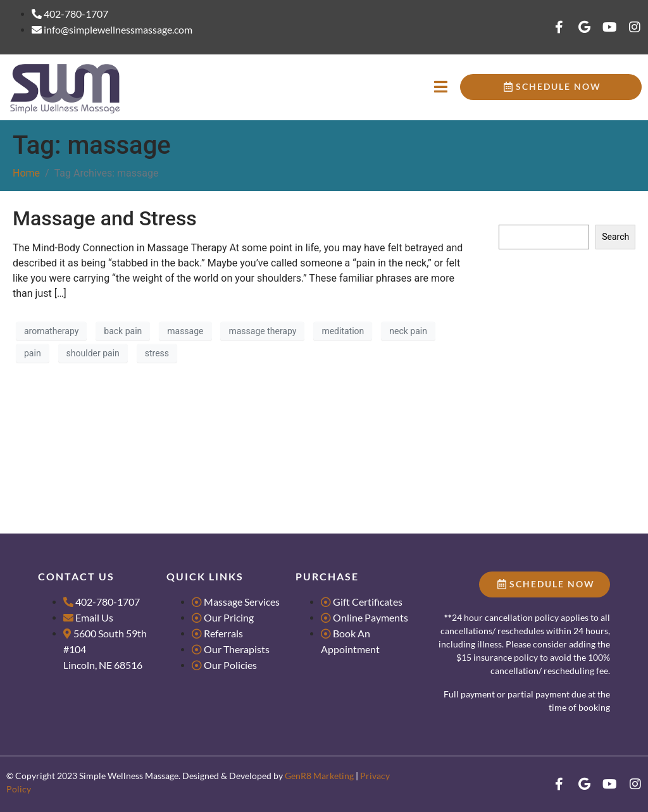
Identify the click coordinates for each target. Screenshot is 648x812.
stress (157, 353)
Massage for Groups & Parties (558, 319)
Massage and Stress (105, 218)
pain (33, 353)
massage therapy (262, 331)
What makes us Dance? (545, 369)
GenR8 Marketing (319, 776)
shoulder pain (93, 353)
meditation (343, 331)
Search (513, 213)
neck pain (408, 331)
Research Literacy (533, 300)
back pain (123, 331)
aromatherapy (51, 331)
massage (185, 331)
